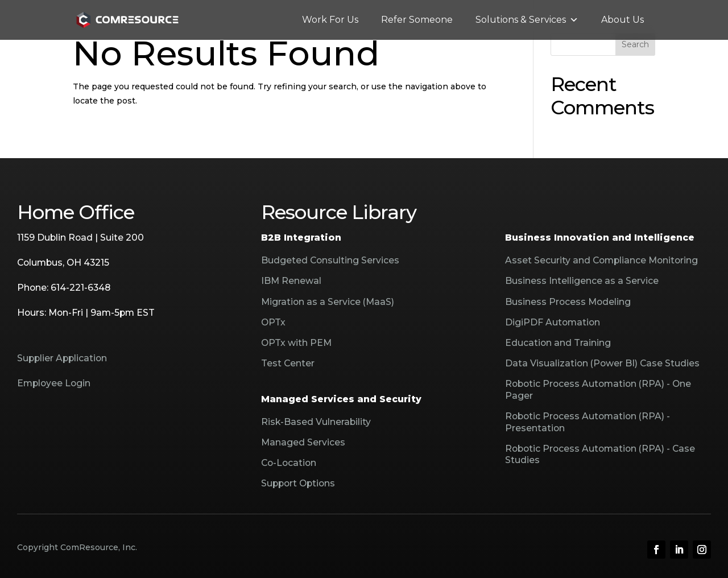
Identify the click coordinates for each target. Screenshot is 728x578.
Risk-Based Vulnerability (316, 422)
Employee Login (54, 383)
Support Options (298, 483)
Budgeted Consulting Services (330, 260)
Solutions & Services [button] (527, 20)
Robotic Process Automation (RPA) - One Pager (598, 389)
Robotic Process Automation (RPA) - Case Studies (600, 454)
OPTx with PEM (296, 343)
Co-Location (289, 463)
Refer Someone (417, 20)
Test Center (288, 363)
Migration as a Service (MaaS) (328, 302)
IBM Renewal (291, 281)
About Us (622, 20)
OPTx (273, 322)
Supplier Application (62, 358)
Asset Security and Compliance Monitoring (601, 260)
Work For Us (330, 20)
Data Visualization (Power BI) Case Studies (602, 363)
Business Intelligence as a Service (582, 281)
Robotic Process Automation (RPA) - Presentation (588, 422)
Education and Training (558, 343)
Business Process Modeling (568, 302)
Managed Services (303, 442)
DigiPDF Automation (553, 322)
